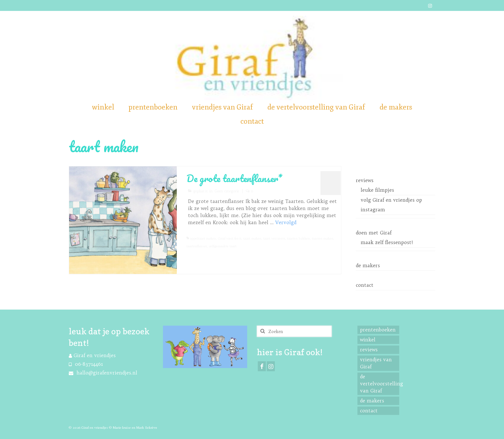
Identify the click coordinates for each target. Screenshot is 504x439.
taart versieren (274, 238)
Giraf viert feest (230, 238)
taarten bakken (298, 238)
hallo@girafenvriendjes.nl (103, 373)
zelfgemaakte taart (223, 246)
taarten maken (323, 238)
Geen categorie (227, 191)
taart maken (252, 238)
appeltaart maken (203, 238)
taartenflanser (197, 246)
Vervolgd (286, 222)
